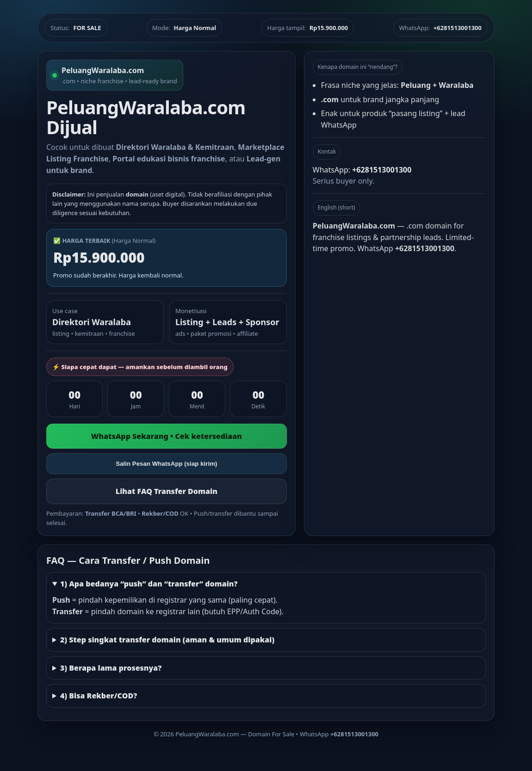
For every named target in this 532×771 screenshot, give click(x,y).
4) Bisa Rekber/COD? (99, 696)
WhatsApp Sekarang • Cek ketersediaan (167, 436)
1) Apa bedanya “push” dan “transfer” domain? (149, 584)
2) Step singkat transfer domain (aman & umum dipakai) (167, 640)
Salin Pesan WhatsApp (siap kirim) (166, 464)
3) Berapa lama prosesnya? (111, 668)
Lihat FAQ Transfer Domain (167, 491)
